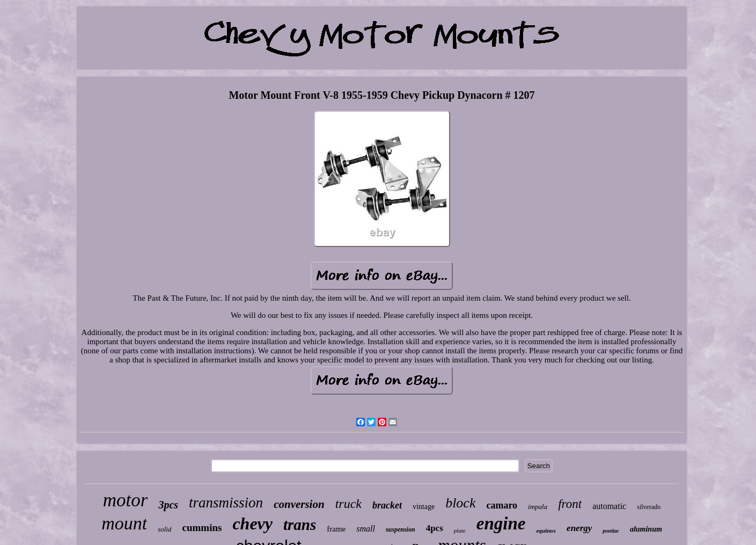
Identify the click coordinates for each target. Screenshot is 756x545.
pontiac (611, 531)
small (366, 529)
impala (538, 507)
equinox (546, 531)
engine (501, 524)
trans (300, 525)
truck (348, 504)
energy (579, 528)
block (460, 503)
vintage (424, 507)
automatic (609, 506)
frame (336, 529)
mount (124, 523)
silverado (649, 507)
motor (126, 500)
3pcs (168, 505)
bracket (387, 505)
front (570, 504)
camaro (502, 505)
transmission (226, 503)
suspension (401, 529)
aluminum (646, 529)
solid (164, 529)
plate (460, 531)
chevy (252, 524)
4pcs (435, 528)
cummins (202, 528)
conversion (299, 504)
